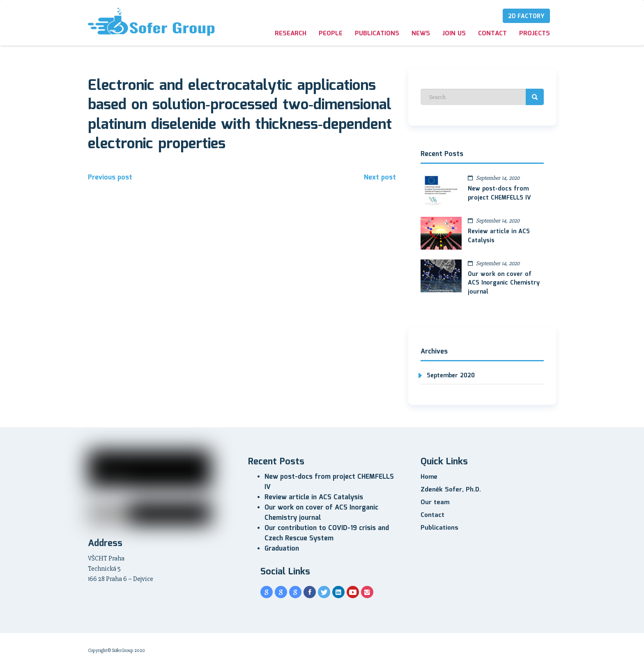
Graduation (282, 549)
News (421, 34)
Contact (492, 34)
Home (429, 477)
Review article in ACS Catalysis (499, 236)
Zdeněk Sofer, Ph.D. (451, 490)
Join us (454, 34)
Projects (535, 34)
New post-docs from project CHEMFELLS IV (499, 193)
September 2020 (451, 376)
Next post (380, 178)
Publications (377, 34)
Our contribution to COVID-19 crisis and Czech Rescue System (327, 533)
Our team (435, 503)
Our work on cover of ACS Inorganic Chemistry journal (504, 283)
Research (291, 34)
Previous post (110, 178)
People (331, 34)
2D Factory (526, 16)
